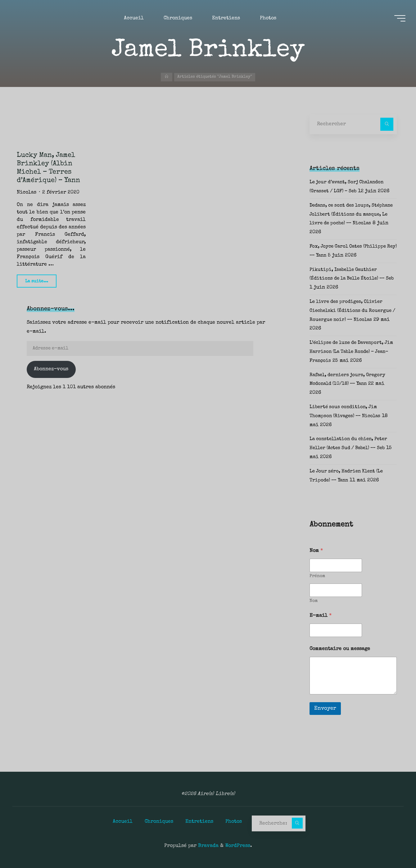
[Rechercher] (387, 124)
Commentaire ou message (340, 649)
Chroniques (159, 821)
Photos (234, 821)
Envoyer (325, 709)
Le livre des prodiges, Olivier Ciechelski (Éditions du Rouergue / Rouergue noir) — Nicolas (353, 311)
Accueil (123, 821)
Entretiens (199, 821)
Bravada (208, 846)
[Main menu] (398, 19)
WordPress (238, 846)
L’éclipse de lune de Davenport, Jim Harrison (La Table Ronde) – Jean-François (350, 352)
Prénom (317, 576)
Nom (314, 601)
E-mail (321, 616)
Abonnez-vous (51, 369)
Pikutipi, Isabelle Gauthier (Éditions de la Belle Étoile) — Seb (350, 279)
